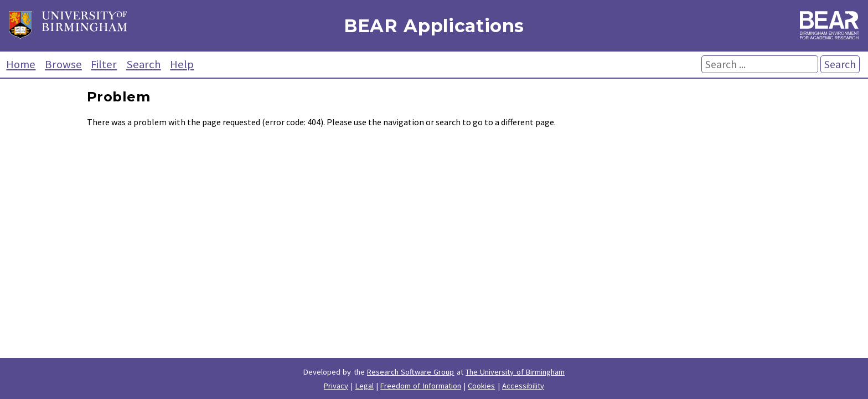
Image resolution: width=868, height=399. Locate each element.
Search (144, 64)
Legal (365, 386)
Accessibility (523, 386)
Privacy (336, 386)
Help (182, 64)
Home (21, 64)
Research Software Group (411, 372)
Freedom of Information (421, 386)
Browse (63, 64)
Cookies (481, 386)
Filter (104, 64)
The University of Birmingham (515, 372)
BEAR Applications (434, 26)
